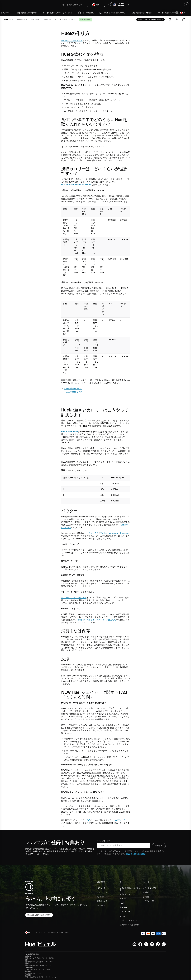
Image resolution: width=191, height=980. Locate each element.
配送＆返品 (124, 899)
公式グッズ (101, 906)
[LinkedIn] (152, 944)
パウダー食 (101, 888)
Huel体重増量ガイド (73, 389)
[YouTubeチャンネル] (134, 944)
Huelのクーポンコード (129, 920)
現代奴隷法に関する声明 (129, 925)
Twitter (104, 533)
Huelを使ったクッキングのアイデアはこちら (96, 620)
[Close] (187, 5)
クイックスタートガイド (72, 40)
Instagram (114, 533)
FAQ (88, 820)
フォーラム (94, 533)
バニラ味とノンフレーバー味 (74, 598)
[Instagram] (164, 944)
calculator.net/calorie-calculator (76, 185)
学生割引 (146, 897)
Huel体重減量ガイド (73, 392)
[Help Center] (170, 20)
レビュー (123, 916)
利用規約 (123, 908)
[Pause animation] (177, 13)
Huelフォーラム (121, 820)
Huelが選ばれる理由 (68, 20)
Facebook (125, 533)
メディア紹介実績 (150, 888)
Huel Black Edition (69, 432)
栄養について (102, 901)
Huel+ (122, 903)
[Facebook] (140, 944)
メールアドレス (104, 841)
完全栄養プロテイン (105, 897)
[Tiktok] (158, 944)
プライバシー (125, 912)
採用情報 (146, 893)
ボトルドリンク (103, 893)
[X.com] (146, 944)
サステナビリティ (150, 901)
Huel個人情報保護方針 (136, 854)
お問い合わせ (125, 895)
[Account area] (177, 20)
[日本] (184, 13)
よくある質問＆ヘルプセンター (130, 889)
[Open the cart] (184, 20)
